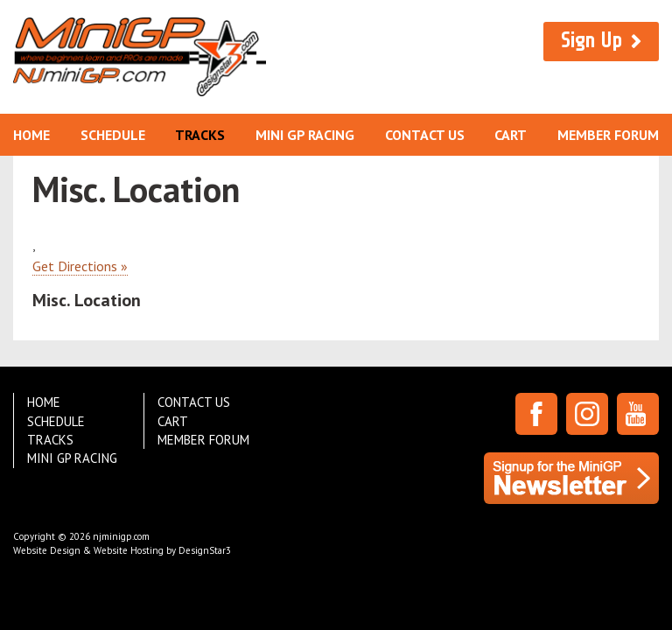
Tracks (200, 135)
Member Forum (608, 135)
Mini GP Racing (305, 135)
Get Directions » (80, 266)
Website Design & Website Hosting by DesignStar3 (122, 550)
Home (31, 135)
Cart (511, 135)
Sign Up (591, 41)
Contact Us (425, 135)
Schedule (113, 135)
